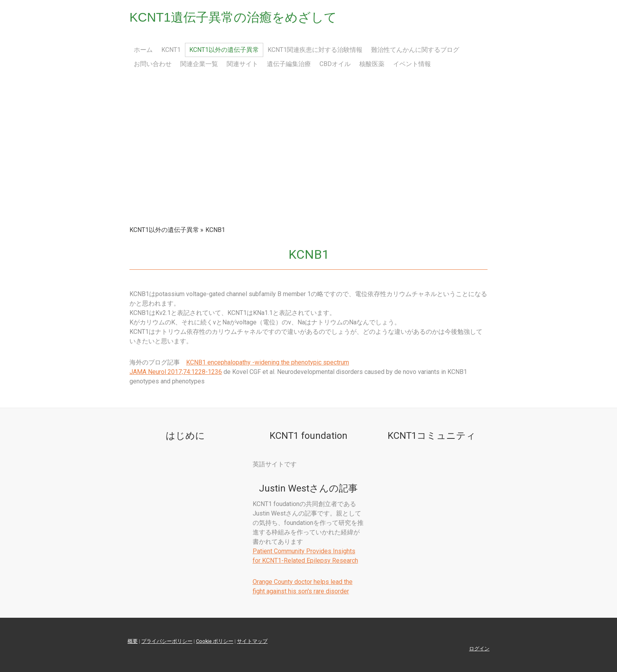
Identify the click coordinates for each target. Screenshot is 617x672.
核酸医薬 (372, 64)
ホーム (143, 50)
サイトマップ (252, 641)
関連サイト (242, 64)
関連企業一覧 (199, 64)
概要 (133, 641)
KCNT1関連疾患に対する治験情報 (315, 50)
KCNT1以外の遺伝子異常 (224, 50)
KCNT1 (171, 50)
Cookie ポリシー (215, 641)
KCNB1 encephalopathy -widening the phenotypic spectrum (268, 362)
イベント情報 (412, 64)
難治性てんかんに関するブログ (415, 50)
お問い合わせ (153, 64)
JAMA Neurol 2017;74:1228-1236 (176, 372)
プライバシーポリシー (167, 641)
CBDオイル (335, 64)
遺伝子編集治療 (289, 64)
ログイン (479, 649)
